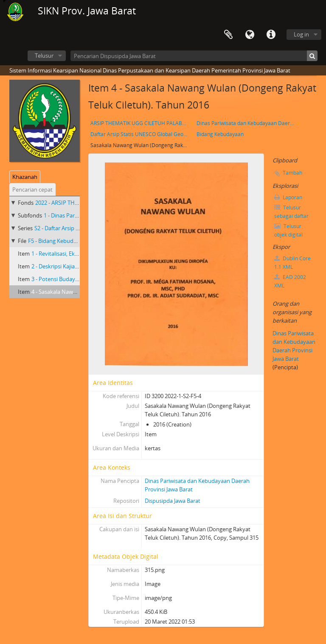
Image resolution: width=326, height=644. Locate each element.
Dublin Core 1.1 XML (292, 263)
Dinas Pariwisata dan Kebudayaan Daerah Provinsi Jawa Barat (246, 123)
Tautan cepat (271, 35)
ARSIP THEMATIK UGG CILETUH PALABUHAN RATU (140, 123)
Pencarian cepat (32, 190)
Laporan (288, 197)
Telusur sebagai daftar (291, 212)
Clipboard (228, 35)
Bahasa (250, 35)
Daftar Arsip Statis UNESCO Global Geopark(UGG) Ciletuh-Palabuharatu (140, 134)
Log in (301, 34)
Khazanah (25, 177)
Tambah (292, 173)
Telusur (44, 56)
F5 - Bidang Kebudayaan (58, 241)
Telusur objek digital (288, 230)
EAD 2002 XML (290, 281)
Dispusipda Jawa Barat (173, 501)
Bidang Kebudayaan (220, 134)
